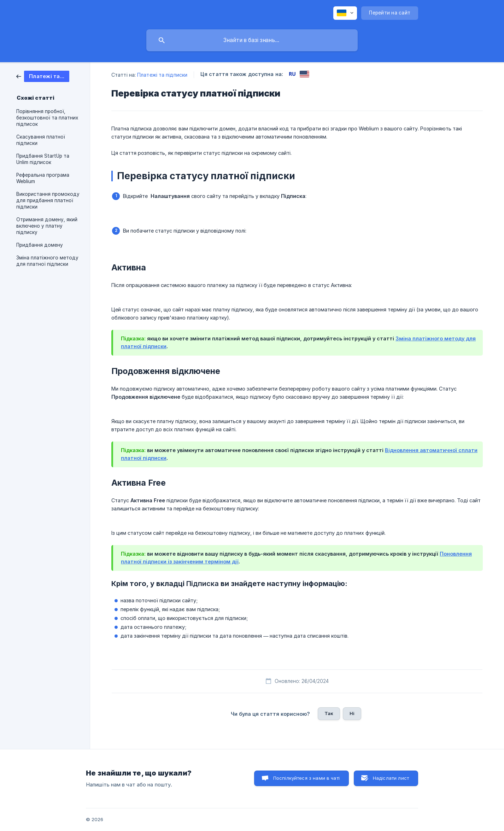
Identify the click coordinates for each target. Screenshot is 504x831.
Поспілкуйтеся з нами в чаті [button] (306, 778)
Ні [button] (352, 713)
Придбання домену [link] (40, 245)
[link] (43, 76)
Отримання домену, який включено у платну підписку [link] (47, 226)
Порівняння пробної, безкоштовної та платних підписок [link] (47, 118)
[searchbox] (252, 40)
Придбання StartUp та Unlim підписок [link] (43, 159)
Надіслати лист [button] (391, 778)
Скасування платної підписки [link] (41, 140)
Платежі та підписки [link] (162, 75)
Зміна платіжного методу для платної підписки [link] (47, 261)
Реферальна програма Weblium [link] (43, 178)
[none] (345, 13)
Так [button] (329, 713)
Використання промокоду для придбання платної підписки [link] (48, 200)
